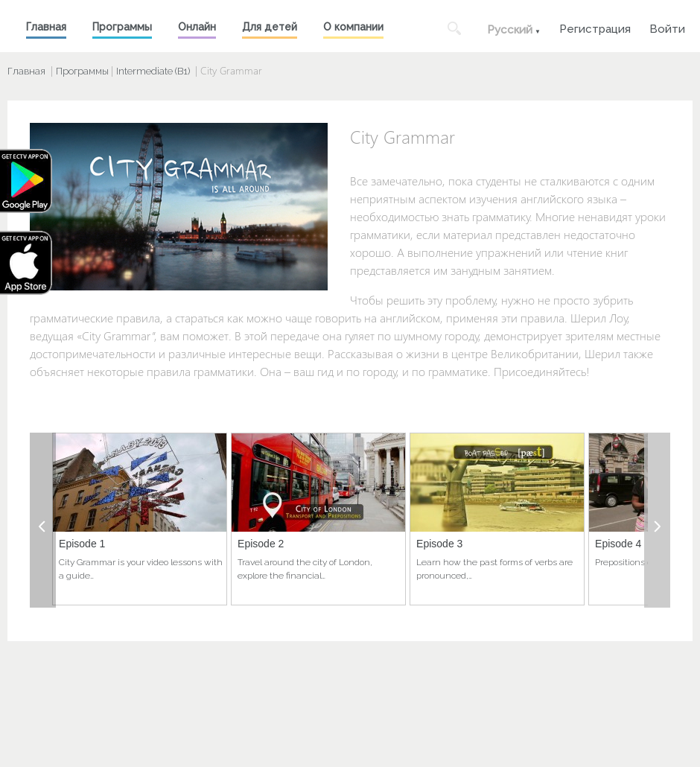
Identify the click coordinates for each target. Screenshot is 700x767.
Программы (122, 27)
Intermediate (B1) (153, 71)
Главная (46, 27)
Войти (667, 27)
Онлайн (197, 27)
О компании (353, 27)
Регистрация (595, 27)
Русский (510, 30)
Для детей (270, 27)
